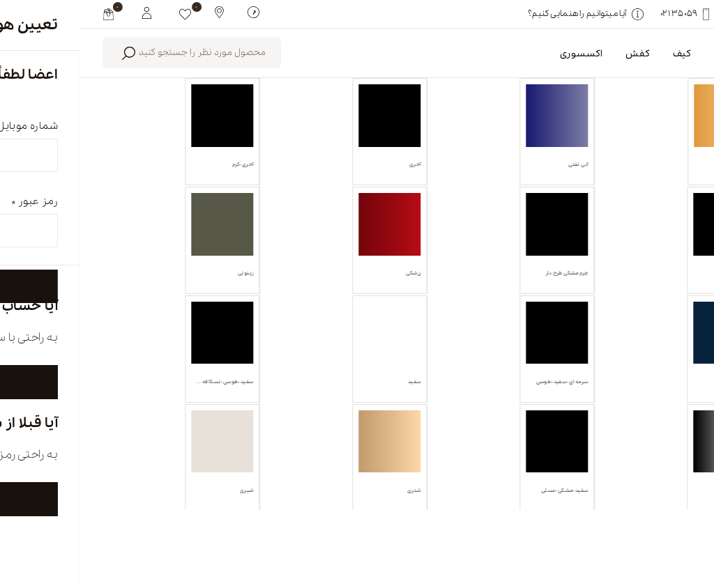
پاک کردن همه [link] (469, 224)
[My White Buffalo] (67, 12)
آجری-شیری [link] (552, 224)
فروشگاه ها (405, 530)
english (622, 530)
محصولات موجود (340, 159)
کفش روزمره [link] (644, 224)
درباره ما (519, 530)
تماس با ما (286, 530)
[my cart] (28, 14)
